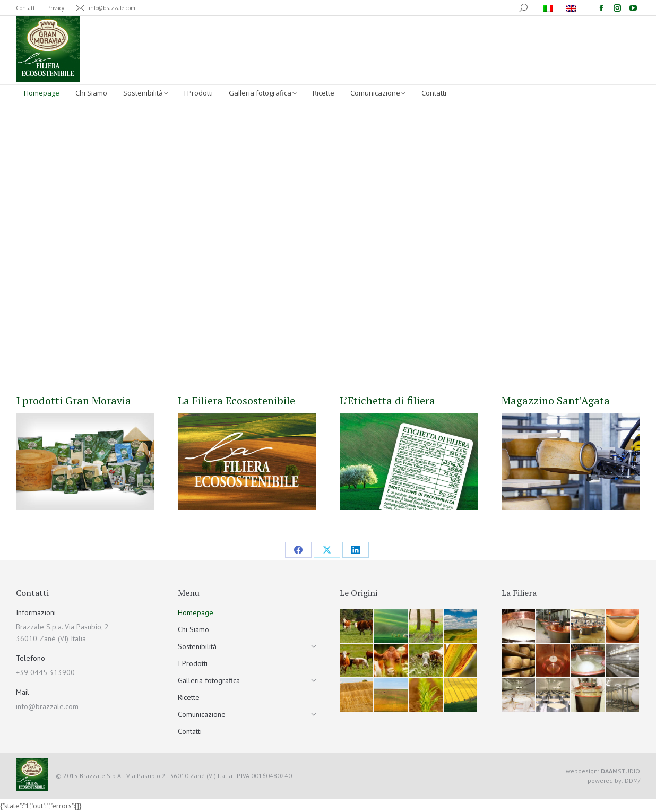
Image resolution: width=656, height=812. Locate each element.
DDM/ (632, 780)
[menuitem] (550, 8)
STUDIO (620, 771)
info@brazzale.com (47, 706)
